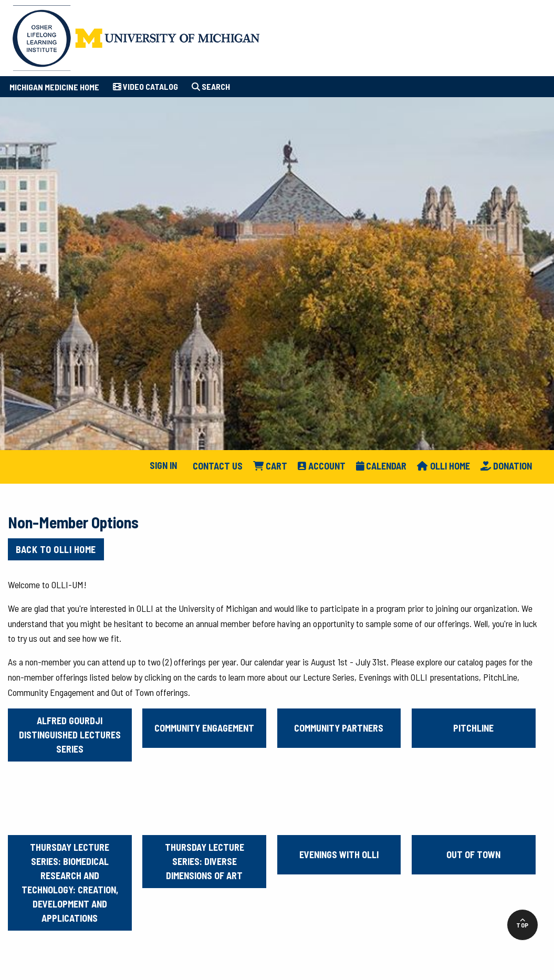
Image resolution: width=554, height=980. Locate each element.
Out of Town (473, 854)
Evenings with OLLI (339, 854)
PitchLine (473, 728)
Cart (270, 466)
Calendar (381, 466)
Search (211, 86)
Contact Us (218, 466)
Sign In (163, 465)
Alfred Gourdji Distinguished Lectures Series (70, 735)
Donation (506, 466)
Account (322, 466)
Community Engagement (204, 728)
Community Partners (339, 728)
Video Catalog (145, 86)
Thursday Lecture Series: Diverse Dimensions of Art (205, 861)
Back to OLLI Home (56, 549)
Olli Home (443, 466)
